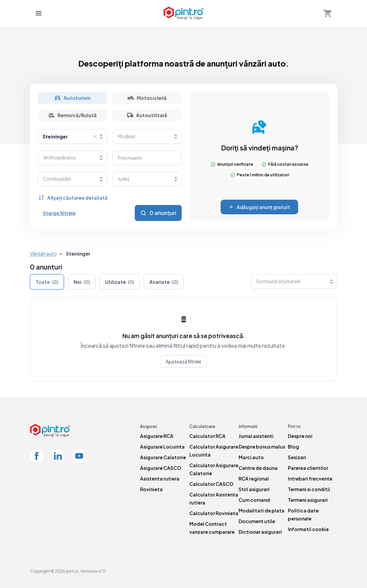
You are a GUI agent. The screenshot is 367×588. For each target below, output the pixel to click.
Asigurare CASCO (161, 468)
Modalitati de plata (262, 510)
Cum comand (254, 500)
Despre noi (300, 436)
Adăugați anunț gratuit (259, 207)
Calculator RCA (207, 436)
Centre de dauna (258, 468)
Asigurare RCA (157, 436)
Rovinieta (151, 489)
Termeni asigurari (308, 500)
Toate (47, 282)
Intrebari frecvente (310, 479)
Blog (293, 447)
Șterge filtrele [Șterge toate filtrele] (59, 213)
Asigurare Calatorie (163, 457)
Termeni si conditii (309, 489)
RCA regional (254, 479)
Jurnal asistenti (256, 436)
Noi (82, 282)
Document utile (257, 521)
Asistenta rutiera (160, 479)
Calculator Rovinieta (214, 513)
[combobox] (73, 136)
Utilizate (120, 282)
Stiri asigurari (254, 489)
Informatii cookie (308, 529)
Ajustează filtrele (183, 361)
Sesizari (297, 457)
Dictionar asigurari (260, 532)
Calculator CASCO (211, 484)
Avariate (164, 282)
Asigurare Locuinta (162, 447)
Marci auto (251, 457)
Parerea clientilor (308, 468)
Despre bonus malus (262, 447)
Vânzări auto (43, 254)
